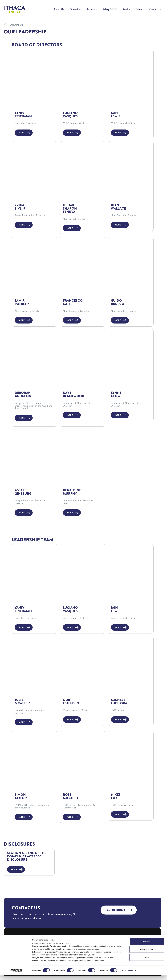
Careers (139, 9)
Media (126, 9)
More (22, 133)
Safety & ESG (110, 9)
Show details (127, 975)
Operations (75, 9)
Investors (92, 9)
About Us (59, 9)
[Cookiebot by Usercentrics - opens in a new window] (16, 975)
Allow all (147, 946)
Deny (147, 962)
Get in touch (116, 910)
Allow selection (147, 954)
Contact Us (155, 9)
